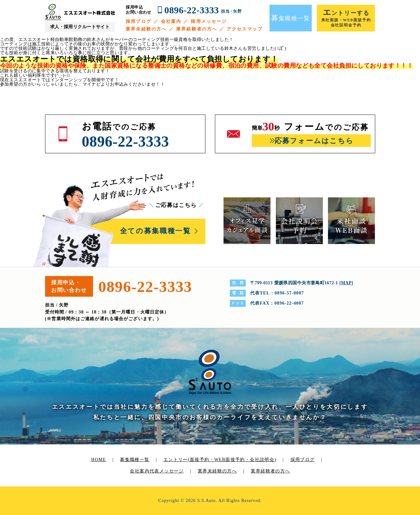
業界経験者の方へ (197, 29)
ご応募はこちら (176, 205)
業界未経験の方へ (146, 29)
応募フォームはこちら (314, 141)
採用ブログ (139, 21)
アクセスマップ (245, 29)
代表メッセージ (167, 471)
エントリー (220, 460)
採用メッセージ (209, 21)
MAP (346, 283)
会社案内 (171, 21)
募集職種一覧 (135, 460)
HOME (99, 460)
